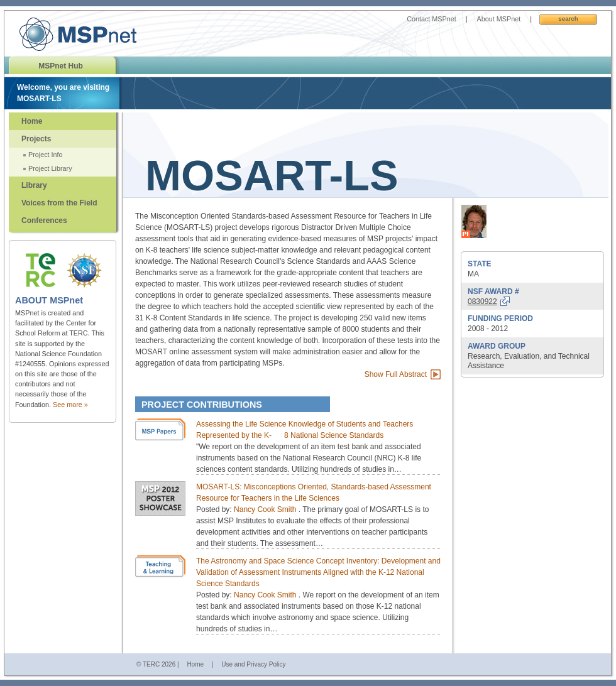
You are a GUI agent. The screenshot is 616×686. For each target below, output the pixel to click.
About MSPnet (499, 19)
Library (34, 185)
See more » (70, 405)
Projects (36, 139)
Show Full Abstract (396, 374)
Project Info (46, 155)
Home (32, 121)
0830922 (482, 302)
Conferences (44, 220)
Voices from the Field (59, 203)
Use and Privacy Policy (253, 664)
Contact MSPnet (432, 19)
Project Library (50, 168)
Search (568, 19)
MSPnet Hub (61, 66)
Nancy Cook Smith (266, 509)
